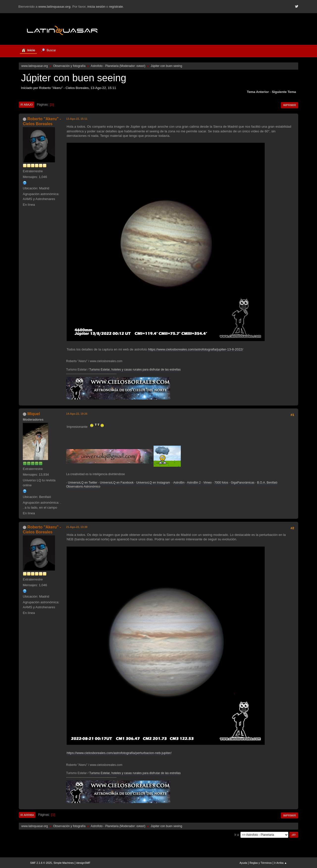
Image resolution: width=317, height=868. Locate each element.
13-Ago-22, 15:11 (77, 119)
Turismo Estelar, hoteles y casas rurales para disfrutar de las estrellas (135, 370)
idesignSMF (83, 863)
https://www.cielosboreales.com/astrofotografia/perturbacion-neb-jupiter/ (119, 753)
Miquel (34, 414)
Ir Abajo (26, 105)
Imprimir (290, 105)
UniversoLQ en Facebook (117, 483)
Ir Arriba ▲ (280, 863)
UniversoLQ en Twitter (82, 483)
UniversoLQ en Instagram (153, 483)
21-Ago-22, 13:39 (77, 527)
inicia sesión (96, 7)
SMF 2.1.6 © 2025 (41, 863)
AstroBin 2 (194, 483)
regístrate (116, 7)
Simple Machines (64, 863)
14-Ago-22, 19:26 (77, 414)
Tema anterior (258, 92)
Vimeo (208, 483)
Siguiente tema (284, 92)
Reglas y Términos (261, 863)
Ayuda (243, 863)
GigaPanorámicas (243, 483)
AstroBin (179, 483)
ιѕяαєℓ (140, 66)
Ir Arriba (27, 815)
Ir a (237, 835)
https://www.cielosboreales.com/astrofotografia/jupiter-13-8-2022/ (196, 349)
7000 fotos (221, 483)
